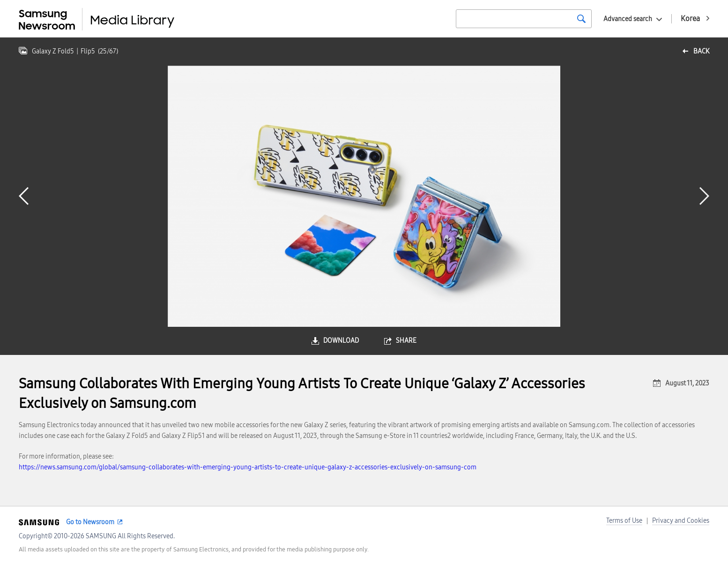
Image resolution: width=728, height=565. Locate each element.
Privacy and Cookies (681, 521)
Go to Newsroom (90, 522)
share (406, 341)
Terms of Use (624, 521)
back (701, 51)
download (341, 341)
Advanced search (628, 19)
